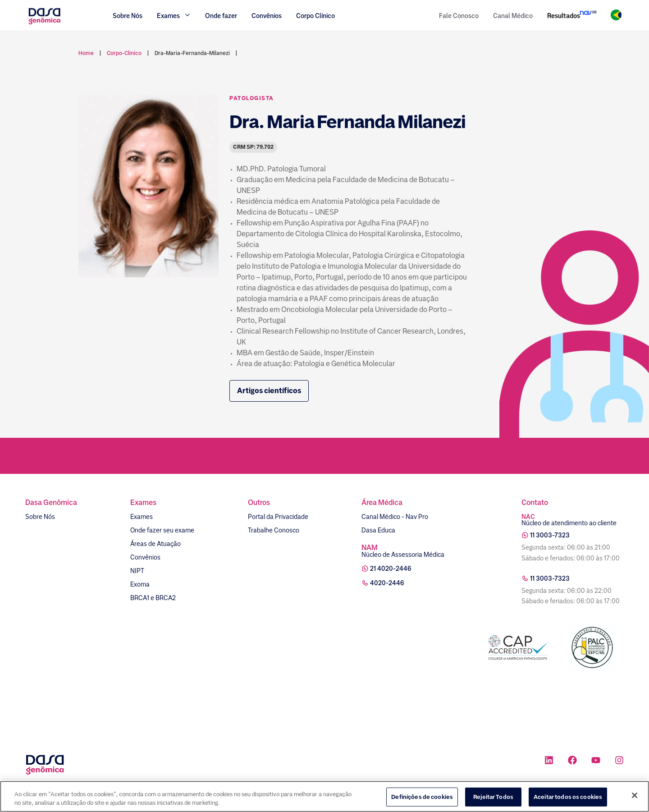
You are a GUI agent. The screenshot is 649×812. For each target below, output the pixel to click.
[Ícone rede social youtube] (596, 761)
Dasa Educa (378, 530)
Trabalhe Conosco (274, 530)
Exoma (140, 584)
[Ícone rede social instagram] (619, 761)
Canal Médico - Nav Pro (395, 517)
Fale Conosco (459, 16)
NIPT (137, 571)
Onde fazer (221, 16)
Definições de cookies (422, 799)
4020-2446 (387, 583)
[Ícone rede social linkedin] (549, 761)
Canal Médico (513, 16)
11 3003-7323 (550, 535)
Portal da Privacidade (278, 517)
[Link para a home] (44, 23)
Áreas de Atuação (155, 544)
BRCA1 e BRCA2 (153, 598)
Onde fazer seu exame (162, 530)
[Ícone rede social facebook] (572, 761)
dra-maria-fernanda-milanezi (192, 53)
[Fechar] (635, 798)
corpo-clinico (124, 53)
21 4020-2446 (391, 569)
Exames (142, 517)
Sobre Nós (128, 16)
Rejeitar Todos (493, 799)
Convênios (267, 16)
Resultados (564, 16)
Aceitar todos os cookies (568, 799)
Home (86, 53)
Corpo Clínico (315, 16)
